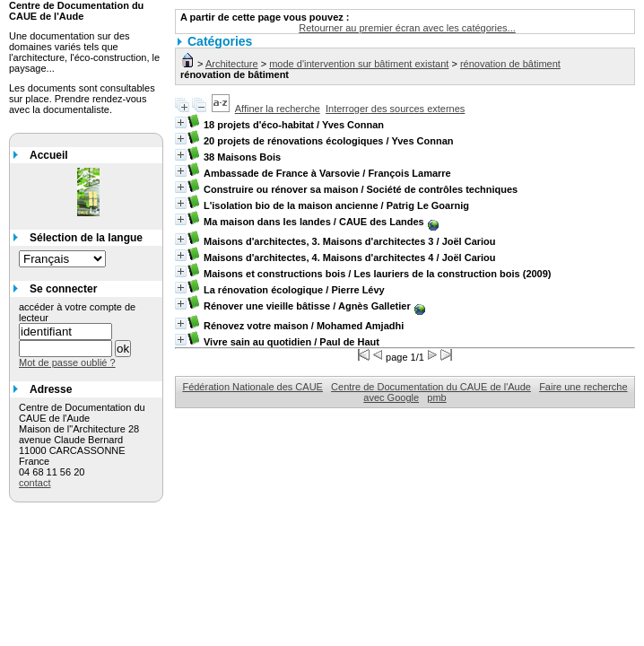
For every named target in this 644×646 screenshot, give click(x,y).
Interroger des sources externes (395, 109)
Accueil (49, 155)
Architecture (232, 64)
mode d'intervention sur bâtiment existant (359, 64)
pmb (436, 397)
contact (35, 483)
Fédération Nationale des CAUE (252, 387)
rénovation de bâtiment (510, 64)
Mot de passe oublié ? (67, 362)
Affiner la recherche (278, 109)
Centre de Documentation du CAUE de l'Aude (431, 387)
